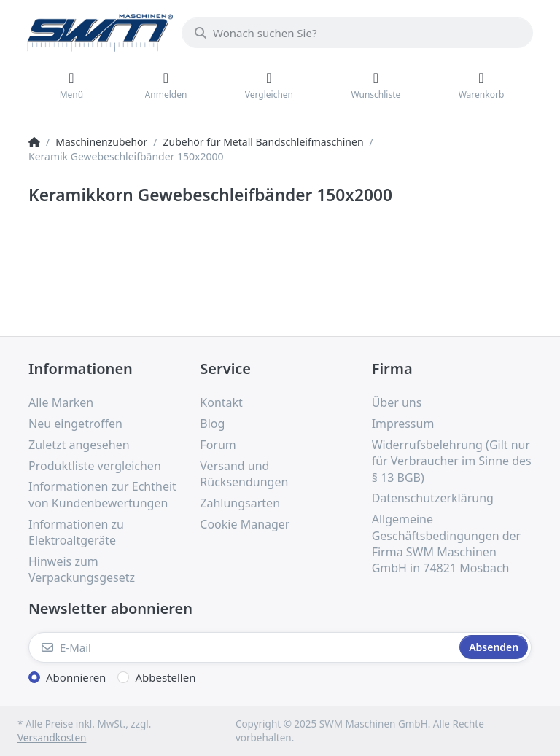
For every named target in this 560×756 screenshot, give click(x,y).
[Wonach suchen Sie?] (357, 33)
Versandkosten (52, 738)
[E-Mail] (242, 647)
